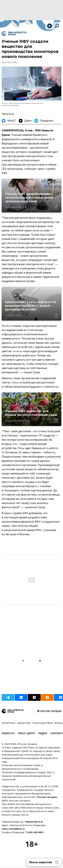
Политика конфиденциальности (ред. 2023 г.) (28, 773)
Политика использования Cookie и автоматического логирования (22, 767)
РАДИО (43, 734)
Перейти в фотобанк (10, 105)
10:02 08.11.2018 (9, 62)
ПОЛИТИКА (9, 723)
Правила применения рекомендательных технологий (26, 778)
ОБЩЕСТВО (24, 723)
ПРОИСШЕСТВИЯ (43, 723)
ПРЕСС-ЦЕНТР (26, 734)
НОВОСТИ (8, 734)
